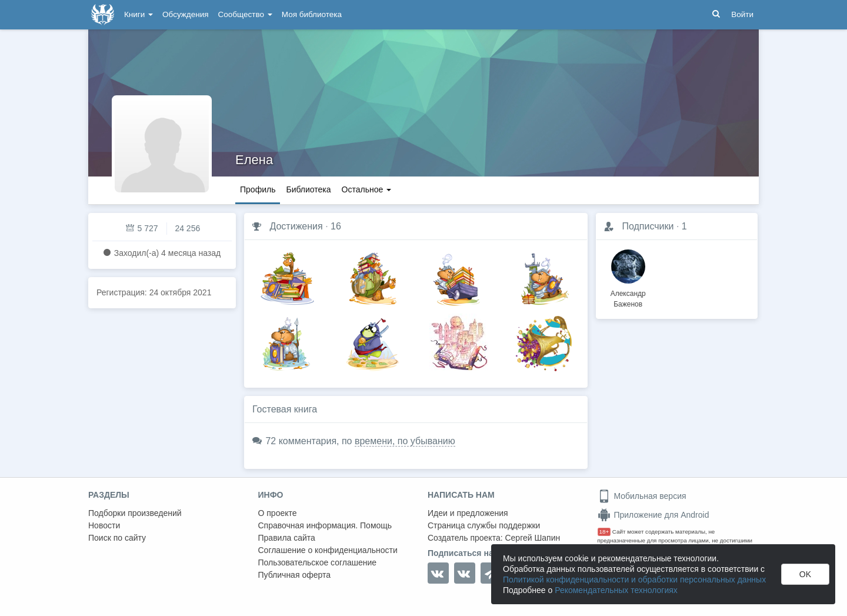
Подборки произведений (135, 513)
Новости (104, 525)
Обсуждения (185, 14)
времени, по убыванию (405, 441)
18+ (604, 532)
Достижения (296, 226)
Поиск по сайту (117, 538)
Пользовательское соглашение (318, 562)
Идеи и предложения (468, 513)
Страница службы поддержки (484, 525)
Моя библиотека (312, 14)
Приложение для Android (653, 515)
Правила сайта (287, 538)
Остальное (367, 189)
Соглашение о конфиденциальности (328, 550)
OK (805, 574)
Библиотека (308, 189)
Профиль (258, 189)
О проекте (278, 513)
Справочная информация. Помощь (325, 525)
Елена (254, 160)
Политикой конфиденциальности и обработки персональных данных (634, 580)
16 (336, 226)
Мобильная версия (642, 496)
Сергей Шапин (532, 538)
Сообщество (245, 14)
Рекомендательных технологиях (616, 590)
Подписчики (648, 226)
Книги (139, 14)
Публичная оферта (295, 575)
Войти (742, 14)
